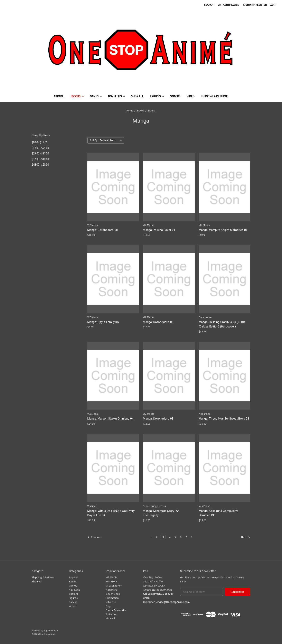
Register (261, 5)
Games (96, 96)
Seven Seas (113, 594)
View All (110, 618)
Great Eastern (114, 586)
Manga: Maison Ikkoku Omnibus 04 (110, 419)
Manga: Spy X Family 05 (103, 322)
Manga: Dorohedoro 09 (158, 322)
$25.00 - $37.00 (40, 153)
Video (191, 96)
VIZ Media (112, 577)
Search (209, 5)
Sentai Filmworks (116, 610)
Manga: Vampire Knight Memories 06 (223, 230)
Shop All (137, 96)
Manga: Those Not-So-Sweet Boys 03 (224, 419)
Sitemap (37, 581)
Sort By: (94, 140)
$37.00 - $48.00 (40, 159)
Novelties (116, 96)
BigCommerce (51, 630)
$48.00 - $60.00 (40, 165)
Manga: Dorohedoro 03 (158, 419)
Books (77, 96)
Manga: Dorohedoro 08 (103, 230)
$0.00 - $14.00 (40, 142)
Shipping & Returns (215, 96)
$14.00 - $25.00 (40, 148)
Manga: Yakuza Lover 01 (159, 230)
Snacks (175, 96)
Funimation (112, 598)
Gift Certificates (228, 5)
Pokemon (112, 614)
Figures (157, 96)
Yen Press (112, 581)
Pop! (109, 606)
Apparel (59, 96)
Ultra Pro (111, 602)
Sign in (247, 5)
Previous (94, 537)
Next (246, 537)
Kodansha (112, 590)
